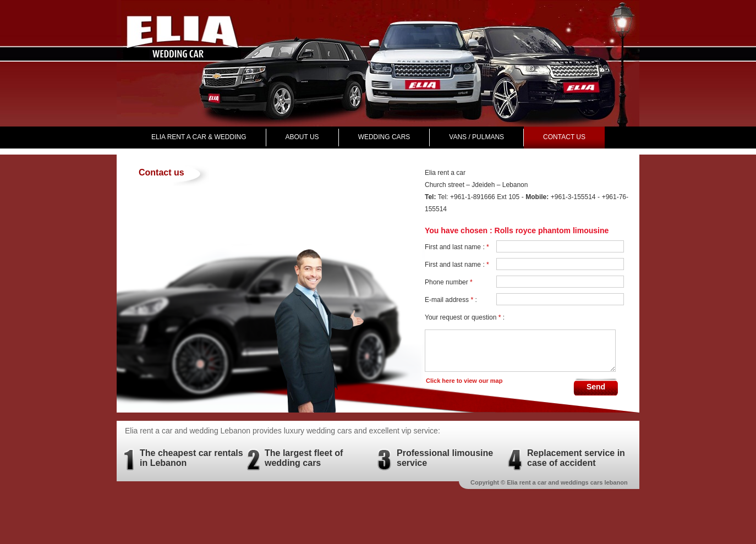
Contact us (564, 137)
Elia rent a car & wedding (199, 137)
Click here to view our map (464, 381)
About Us (302, 137)
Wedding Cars (384, 137)
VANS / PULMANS (476, 137)
